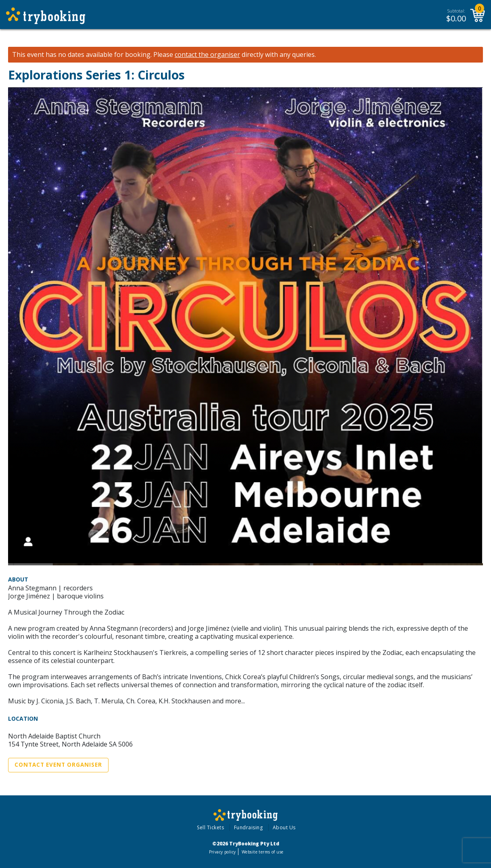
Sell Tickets (210, 827)
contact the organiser (207, 55)
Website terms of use (262, 852)
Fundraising (249, 827)
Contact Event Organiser (58, 765)
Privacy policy (223, 852)
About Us (284, 827)
